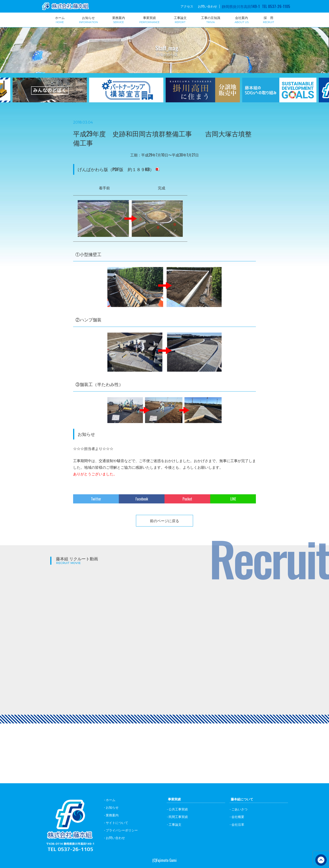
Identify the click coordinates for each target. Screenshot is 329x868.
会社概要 (238, 816)
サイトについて (117, 822)
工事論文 (180, 19)
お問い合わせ (207, 6)
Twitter (96, 499)
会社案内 (242, 19)
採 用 (269, 19)
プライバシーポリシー (122, 830)
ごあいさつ (239, 809)
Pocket (187, 499)
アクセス (187, 6)
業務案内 (119, 19)
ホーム (60, 19)
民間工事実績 (178, 816)
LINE (233, 499)
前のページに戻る (164, 521)
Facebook (142, 499)
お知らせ (88, 19)
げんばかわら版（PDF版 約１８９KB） (116, 169)
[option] (126, 93)
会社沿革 (238, 824)
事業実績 (149, 19)
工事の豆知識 (211, 19)
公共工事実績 (178, 809)
